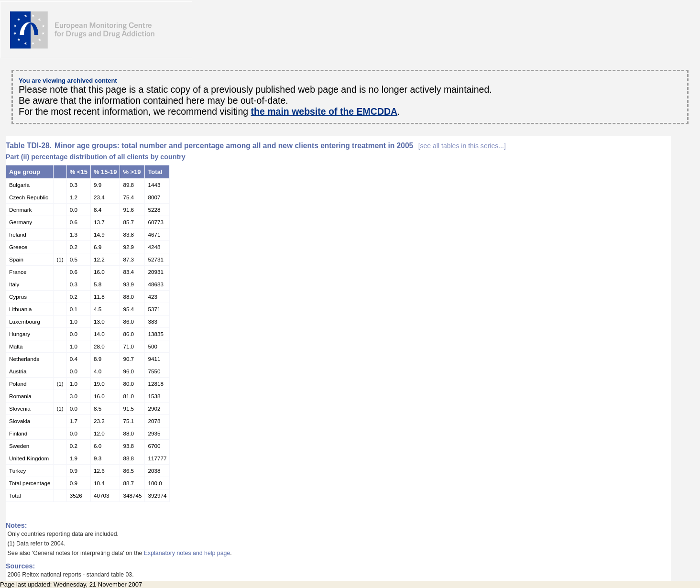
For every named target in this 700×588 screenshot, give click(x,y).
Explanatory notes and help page (187, 553)
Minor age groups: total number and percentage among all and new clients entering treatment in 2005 (280, 146)
